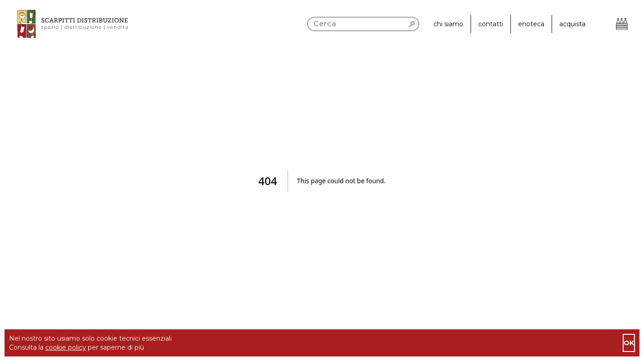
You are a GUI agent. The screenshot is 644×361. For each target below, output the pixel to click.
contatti (491, 24)
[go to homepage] (64, 24)
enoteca (531, 24)
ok (629, 343)
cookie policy (66, 347)
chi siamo (448, 24)
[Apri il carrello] (622, 24)
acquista (572, 24)
